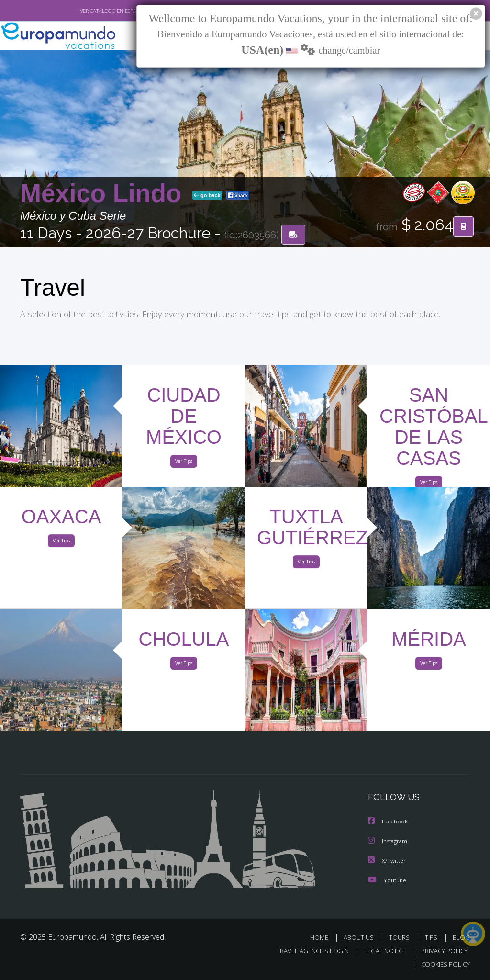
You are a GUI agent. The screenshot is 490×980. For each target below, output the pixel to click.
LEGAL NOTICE (380, 951)
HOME (323, 937)
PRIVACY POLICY (442, 951)
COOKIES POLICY (443, 964)
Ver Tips (184, 463)
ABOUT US (361, 937)
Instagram (389, 841)
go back (207, 196)
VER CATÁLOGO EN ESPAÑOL (91, 11)
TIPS (432, 937)
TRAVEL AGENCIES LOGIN (306, 951)
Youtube (387, 880)
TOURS (401, 937)
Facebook (389, 822)
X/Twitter (387, 861)
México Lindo (104, 194)
